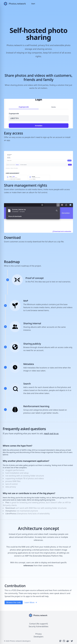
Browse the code (14, 602)
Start (33, 4)
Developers (38, 637)
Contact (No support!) (38, 624)
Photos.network (17, 4)
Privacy (38, 634)
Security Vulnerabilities (39, 626)
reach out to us (51, 433)
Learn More (31, 602)
